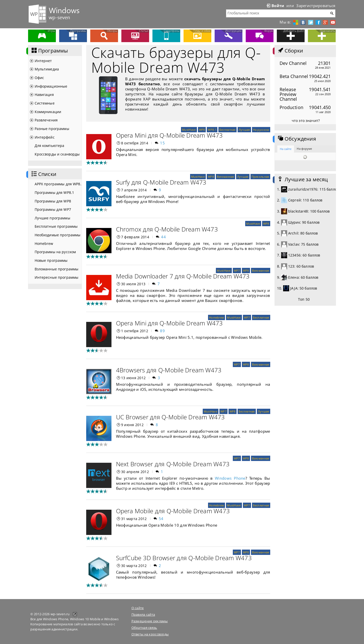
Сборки (290, 51)
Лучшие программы (52, 218)
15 (162, 143)
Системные (45, 103)
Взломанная (225, 177)
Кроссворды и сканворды (57, 154)
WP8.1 (212, 130)
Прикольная (260, 177)
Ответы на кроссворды (150, 634)
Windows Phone (230, 478)
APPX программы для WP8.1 (58, 184)
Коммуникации (48, 112)
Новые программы (51, 260)
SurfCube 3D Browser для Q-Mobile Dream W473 (184, 558)
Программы (49, 51)
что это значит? (306, 121)
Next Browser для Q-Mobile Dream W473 (173, 464)
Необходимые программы (58, 235)
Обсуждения (297, 139)
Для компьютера (50, 146)
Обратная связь (144, 628)
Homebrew (44, 243)
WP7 (237, 271)
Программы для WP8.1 (54, 192)
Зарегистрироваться (316, 6)
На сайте (286, 149)
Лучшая (244, 130)
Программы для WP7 (53, 209)
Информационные (51, 86)
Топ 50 (304, 299)
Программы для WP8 (53, 201)
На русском (261, 130)
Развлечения (46, 120)
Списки (43, 174)
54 (161, 519)
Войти (275, 6)
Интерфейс (45, 137)
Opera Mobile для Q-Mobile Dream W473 (173, 511)
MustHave (189, 130)
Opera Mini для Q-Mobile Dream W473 (169, 135)
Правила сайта (143, 614)
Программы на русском (55, 252)
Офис (39, 78)
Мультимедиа (47, 69)
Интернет (43, 61)
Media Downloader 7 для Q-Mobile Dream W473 (183, 276)
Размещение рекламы (150, 621)
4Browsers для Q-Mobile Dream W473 (169, 370)
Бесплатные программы (56, 226)
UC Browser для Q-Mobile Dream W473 (170, 417)
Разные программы (52, 129)
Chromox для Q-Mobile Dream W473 (167, 229)
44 (163, 237)
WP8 (202, 130)
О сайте (138, 608)
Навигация (44, 95)
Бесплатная (227, 130)
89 (162, 331)
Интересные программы (57, 277)
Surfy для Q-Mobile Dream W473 (161, 182)
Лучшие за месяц (303, 179)
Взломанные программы (57, 269)
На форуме (304, 149)
